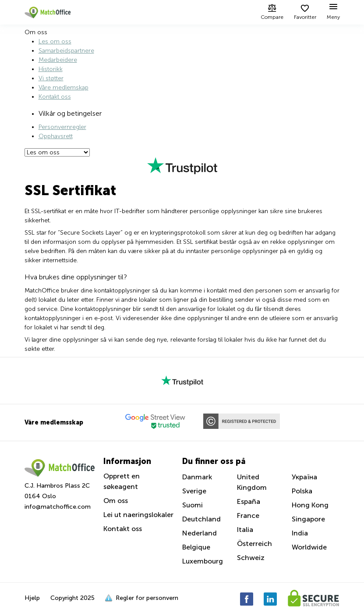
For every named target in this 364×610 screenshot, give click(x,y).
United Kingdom (252, 482)
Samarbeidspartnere (66, 51)
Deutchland (201, 519)
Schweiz (251, 558)
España (249, 501)
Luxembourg (203, 561)
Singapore (308, 519)
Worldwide (309, 547)
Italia (245, 530)
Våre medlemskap (64, 87)
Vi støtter (51, 78)
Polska (302, 491)
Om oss (116, 501)
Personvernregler (62, 127)
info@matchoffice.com (58, 507)
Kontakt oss (55, 97)
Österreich (254, 544)
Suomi (193, 505)
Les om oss (55, 41)
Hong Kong (310, 505)
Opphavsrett (56, 136)
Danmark (197, 477)
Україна (304, 477)
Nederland (200, 533)
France (248, 515)
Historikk (51, 69)
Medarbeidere (58, 60)
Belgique (196, 547)
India (300, 533)
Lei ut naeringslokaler (138, 515)
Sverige (194, 491)
